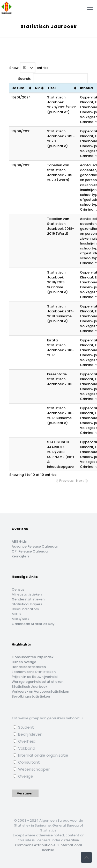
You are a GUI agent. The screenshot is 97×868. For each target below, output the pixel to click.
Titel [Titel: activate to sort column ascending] (51, 88)
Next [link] (80, 481)
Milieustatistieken (27, 594)
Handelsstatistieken (29, 667)
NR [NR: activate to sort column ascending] (37, 88)
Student (23, 727)
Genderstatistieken (28, 599)
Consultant (26, 762)
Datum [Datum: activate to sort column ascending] (18, 88)
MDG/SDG (20, 619)
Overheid (24, 741)
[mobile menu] (90, 8)
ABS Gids (19, 541)
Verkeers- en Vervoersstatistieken (40, 691)
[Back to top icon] (86, 857)
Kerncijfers (21, 556)
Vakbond (24, 748)
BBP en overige (24, 662)
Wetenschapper (31, 769)
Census (18, 589)
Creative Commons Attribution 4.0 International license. (48, 845)
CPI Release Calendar (30, 551)
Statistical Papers (27, 604)
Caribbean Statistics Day (33, 624)
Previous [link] (66, 481)
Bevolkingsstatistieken (31, 696)
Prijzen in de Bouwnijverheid (35, 677)
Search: (53, 78)
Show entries (29, 68)
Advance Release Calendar (35, 546)
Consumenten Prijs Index (32, 657)
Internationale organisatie (41, 755)
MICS (16, 614)
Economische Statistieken (34, 672)
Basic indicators (25, 609)
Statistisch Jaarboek (29, 687)
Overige (23, 776)
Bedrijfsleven (28, 734)
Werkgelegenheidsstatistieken (38, 682)
